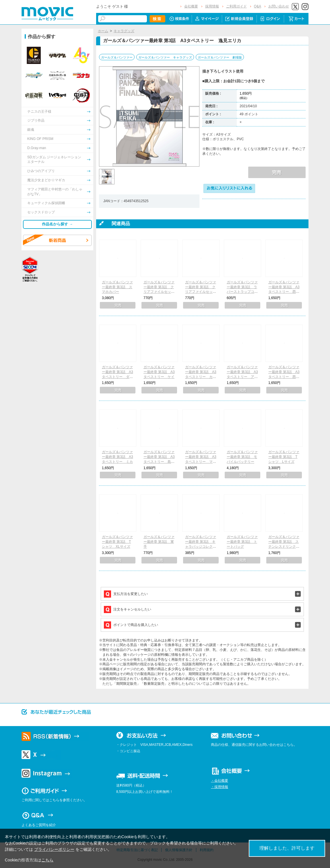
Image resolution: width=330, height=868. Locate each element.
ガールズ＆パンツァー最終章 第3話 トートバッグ (242, 542)
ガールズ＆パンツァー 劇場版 (220, 57)
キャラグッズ (124, 31)
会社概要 (191, 6)
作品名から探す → (57, 224)
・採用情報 (220, 787)
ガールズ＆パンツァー (117, 57)
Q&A (258, 6)
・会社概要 (220, 781)
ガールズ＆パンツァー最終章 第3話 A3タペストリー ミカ (118, 457)
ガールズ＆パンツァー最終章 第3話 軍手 (159, 542)
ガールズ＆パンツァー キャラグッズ (165, 57)
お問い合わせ (279, 6)
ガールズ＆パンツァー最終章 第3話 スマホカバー (117, 287)
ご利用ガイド (236, 6)
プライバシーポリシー (54, 849)
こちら (47, 860)
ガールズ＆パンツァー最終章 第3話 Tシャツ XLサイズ (117, 542)
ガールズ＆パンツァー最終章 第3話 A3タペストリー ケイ (159, 372)
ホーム (103, 31)
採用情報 (212, 6)
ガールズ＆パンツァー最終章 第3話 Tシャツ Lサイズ (284, 457)
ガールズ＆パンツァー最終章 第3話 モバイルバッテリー (242, 457)
